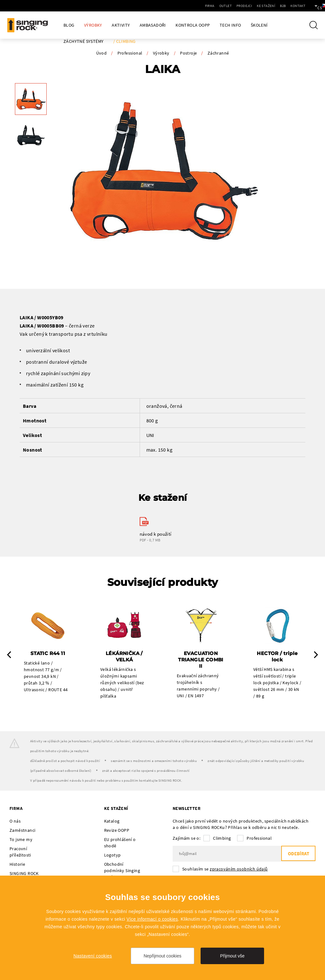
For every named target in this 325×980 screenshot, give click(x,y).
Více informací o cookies (152, 919)
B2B (261, 6)
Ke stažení (244, 6)
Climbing (222, 838)
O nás (15, 821)
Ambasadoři (153, 25)
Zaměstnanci (22, 831)
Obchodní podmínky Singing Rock (122, 871)
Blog (69, 25)
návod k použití (156, 534)
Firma (188, 6)
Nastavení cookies (93, 956)
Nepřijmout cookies (162, 956)
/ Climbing (125, 41)
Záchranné (218, 53)
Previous (9, 655)
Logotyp (113, 855)
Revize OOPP (117, 831)
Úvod (102, 53)
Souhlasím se (225, 869)
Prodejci (223, 6)
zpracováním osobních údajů (239, 869)
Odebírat (298, 854)
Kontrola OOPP (193, 25)
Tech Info (230, 25)
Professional (130, 53)
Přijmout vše (232, 956)
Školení (259, 25)
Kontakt (276, 6)
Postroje (188, 53)
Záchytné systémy (83, 41)
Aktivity (121, 25)
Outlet (204, 6)
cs (310, 6)
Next (316, 655)
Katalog (112, 821)
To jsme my (21, 840)
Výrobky (93, 25)
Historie (17, 864)
